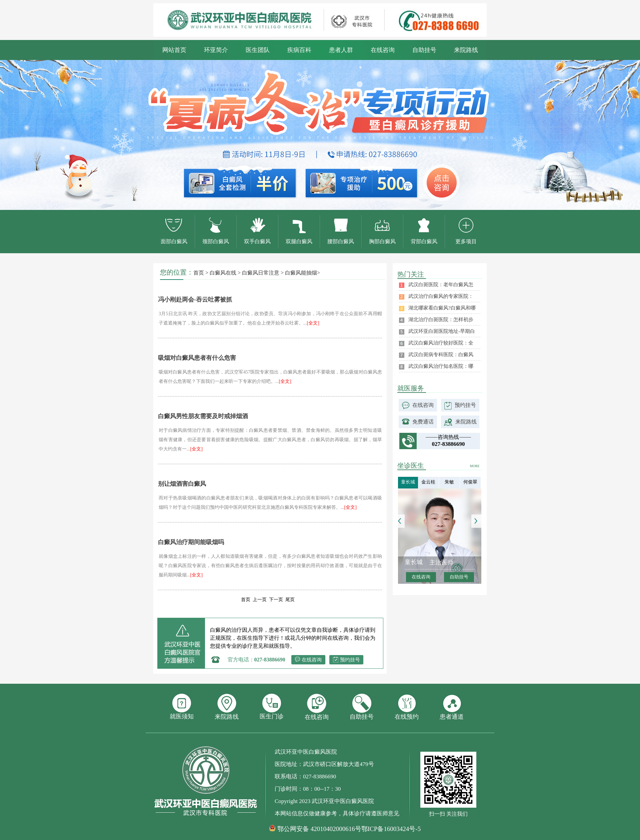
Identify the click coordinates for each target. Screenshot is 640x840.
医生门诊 (272, 707)
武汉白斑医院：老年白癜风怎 (441, 285)
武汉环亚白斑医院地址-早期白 (442, 331)
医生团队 (258, 50)
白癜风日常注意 (261, 273)
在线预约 (407, 707)
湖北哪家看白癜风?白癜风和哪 (442, 308)
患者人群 (341, 50)
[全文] (313, 323)
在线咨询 (383, 50)
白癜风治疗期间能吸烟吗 (191, 542)
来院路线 (466, 50)
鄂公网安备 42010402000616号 (319, 829)
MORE (475, 466)
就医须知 (182, 707)
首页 (199, 273)
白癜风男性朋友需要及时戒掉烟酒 (203, 416)
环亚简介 (216, 50)
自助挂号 (424, 50)
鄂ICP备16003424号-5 (391, 829)
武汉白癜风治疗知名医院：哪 (441, 366)
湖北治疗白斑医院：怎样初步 (441, 320)
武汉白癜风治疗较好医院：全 (441, 343)
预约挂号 (350, 660)
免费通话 (423, 422)
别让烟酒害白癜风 (182, 484)
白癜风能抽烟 (301, 273)
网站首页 (174, 50)
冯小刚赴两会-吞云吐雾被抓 (195, 300)
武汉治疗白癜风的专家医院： (441, 296)
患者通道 (452, 707)
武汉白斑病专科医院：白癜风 (441, 355)
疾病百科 (299, 50)
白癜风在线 (223, 273)
